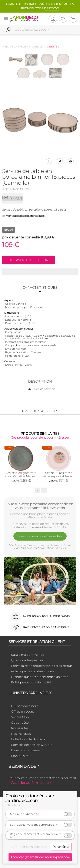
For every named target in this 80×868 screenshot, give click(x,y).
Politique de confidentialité (31, 682)
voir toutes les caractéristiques (23, 216)
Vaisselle (36, 47)
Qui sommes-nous (25, 706)
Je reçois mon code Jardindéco (40, 536)
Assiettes (52, 47)
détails (14, 805)
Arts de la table (14, 47)
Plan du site (20, 756)
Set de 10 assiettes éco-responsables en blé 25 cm (59, 476)
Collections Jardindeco (28, 739)
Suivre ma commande (28, 655)
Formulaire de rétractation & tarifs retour (42, 666)
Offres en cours (22, 712)
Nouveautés (20, 728)
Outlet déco (20, 723)
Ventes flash (20, 717)
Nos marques (21, 734)
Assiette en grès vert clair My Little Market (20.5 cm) (21, 476)
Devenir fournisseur (26, 750)
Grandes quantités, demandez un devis (40, 677)
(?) (38, 814)
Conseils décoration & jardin (32, 745)
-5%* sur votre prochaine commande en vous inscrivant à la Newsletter (40, 506)
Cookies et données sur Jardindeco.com (30, 798)
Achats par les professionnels (33, 671)
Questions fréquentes (27, 660)
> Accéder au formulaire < (30, 783)
